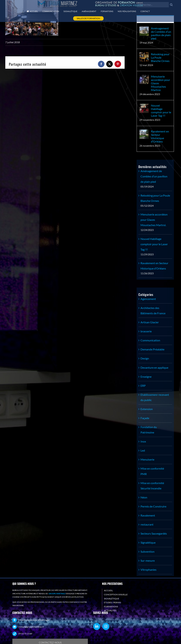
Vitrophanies (148, 570)
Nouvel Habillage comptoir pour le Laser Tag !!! (161, 110)
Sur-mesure (148, 561)
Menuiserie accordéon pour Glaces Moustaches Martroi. (160, 83)
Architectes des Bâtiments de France (153, 310)
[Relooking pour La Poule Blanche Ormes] (144, 55)
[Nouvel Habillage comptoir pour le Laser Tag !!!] (144, 106)
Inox (143, 441)
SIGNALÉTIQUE (112, 599)
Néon (144, 497)
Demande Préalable (152, 349)
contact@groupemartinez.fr (31, 627)
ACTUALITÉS (110, 610)
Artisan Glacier (150, 322)
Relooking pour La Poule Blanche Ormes (160, 57)
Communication (150, 340)
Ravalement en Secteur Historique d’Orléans (160, 136)
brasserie (146, 331)
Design (145, 358)
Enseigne (146, 377)
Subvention (148, 551)
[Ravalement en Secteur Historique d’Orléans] (144, 132)
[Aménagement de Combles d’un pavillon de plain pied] (144, 29)
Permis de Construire (153, 506)
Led (143, 450)
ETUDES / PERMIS (112, 602)
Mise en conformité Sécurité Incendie (152, 486)
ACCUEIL (108, 590)
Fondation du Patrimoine (149, 430)
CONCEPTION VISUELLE (116, 595)
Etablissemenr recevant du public (155, 397)
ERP (143, 386)
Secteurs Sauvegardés (154, 533)
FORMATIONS (111, 607)
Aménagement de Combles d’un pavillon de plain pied (161, 33)
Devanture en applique (154, 368)
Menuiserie (147, 459)
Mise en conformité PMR (152, 471)
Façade (145, 418)
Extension (147, 409)
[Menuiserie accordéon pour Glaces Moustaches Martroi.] (144, 77)
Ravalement (148, 515)
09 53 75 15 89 (25, 634)
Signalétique (148, 542)
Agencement (148, 299)
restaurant (147, 524)
